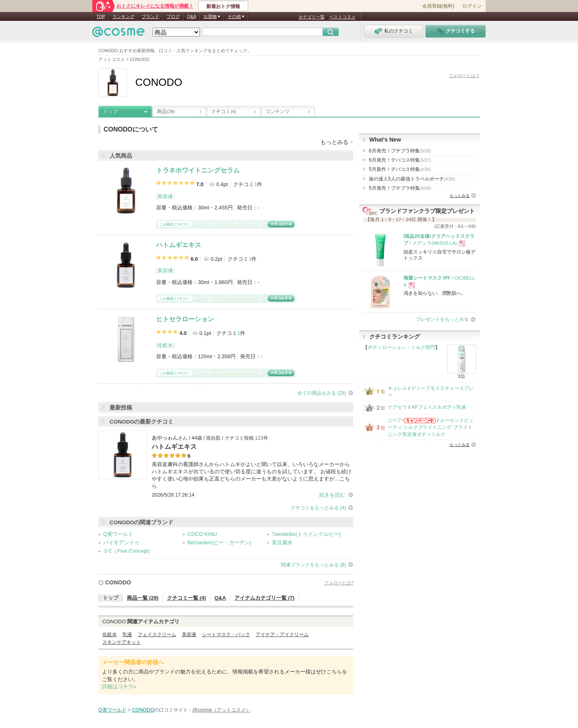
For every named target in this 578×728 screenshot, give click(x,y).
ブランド (151, 16)
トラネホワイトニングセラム (198, 170)
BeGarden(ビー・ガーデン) (219, 542)
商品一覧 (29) (143, 598)
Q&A (192, 16)
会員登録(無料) (438, 6)
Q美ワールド (118, 534)
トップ (110, 112)
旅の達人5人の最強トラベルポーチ (412, 179)
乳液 (127, 635)
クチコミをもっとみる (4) (318, 508)
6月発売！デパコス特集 (400, 160)
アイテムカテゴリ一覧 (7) (265, 598)
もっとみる (460, 196)
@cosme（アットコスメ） (221, 710)
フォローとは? (339, 583)
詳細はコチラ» (119, 686)
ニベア (395, 420)
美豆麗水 (282, 542)
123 (259, 438)
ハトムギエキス (179, 245)
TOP (101, 16)
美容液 (165, 196)
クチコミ (224, 112)
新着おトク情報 (223, 6)
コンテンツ (277, 112)
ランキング (123, 16)
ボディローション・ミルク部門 (401, 347)
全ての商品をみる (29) (322, 393)
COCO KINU (202, 534)
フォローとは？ (464, 75)
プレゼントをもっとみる (442, 319)
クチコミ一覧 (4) (187, 598)
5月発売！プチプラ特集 (400, 188)
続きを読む (332, 495)
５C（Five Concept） (128, 551)
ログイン (472, 6)
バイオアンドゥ (121, 542)
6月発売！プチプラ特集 (400, 151)
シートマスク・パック (226, 635)
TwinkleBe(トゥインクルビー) (306, 534)
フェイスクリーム (157, 635)
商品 (166, 112)
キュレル (397, 388)
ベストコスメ (342, 17)
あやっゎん (165, 438)
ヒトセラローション (185, 319)
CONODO (118, 582)
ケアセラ (397, 407)
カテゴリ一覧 (311, 17)
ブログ (173, 16)
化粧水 (165, 345)
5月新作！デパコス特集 (400, 169)
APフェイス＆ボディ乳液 (438, 407)
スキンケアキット (122, 642)
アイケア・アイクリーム (282, 635)
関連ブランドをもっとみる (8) (313, 565)
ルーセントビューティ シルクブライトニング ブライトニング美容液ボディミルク (431, 427)
